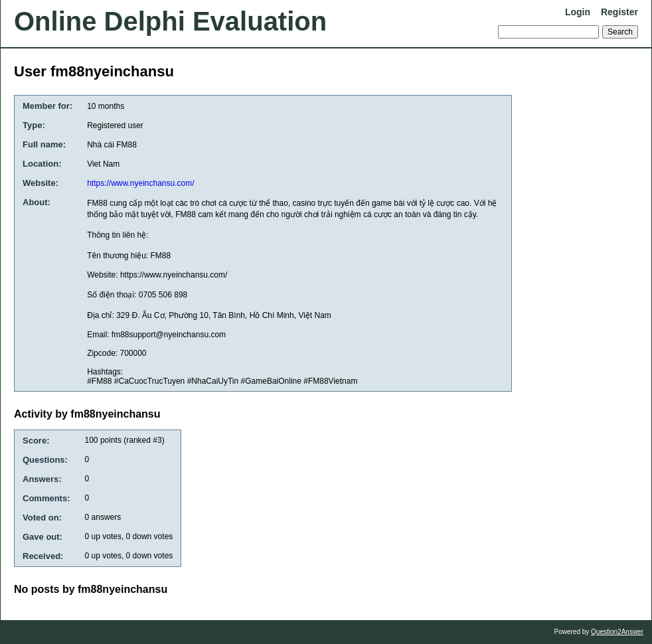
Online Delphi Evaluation (170, 21)
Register (619, 12)
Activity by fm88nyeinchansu (87, 414)
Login (578, 12)
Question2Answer (617, 632)
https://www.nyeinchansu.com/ (140, 183)
